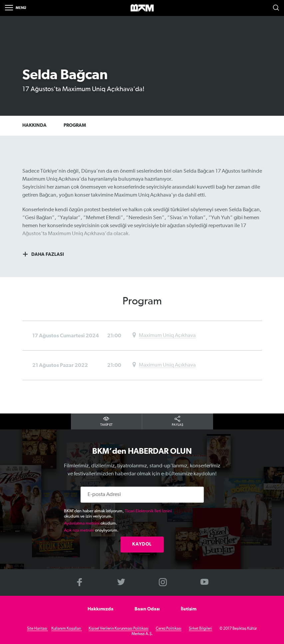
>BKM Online (142, 8)
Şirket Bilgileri (200, 629)
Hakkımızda (101, 609)
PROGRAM (78, 126)
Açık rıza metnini (79, 530)
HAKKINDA (34, 126)
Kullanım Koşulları (67, 629)
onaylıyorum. (91, 530)
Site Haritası (37, 629)
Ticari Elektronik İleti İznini (148, 511)
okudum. (91, 523)
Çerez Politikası (169, 629)
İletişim (189, 609)
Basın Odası (147, 609)
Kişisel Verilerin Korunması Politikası (119, 629)
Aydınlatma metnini (82, 523)
